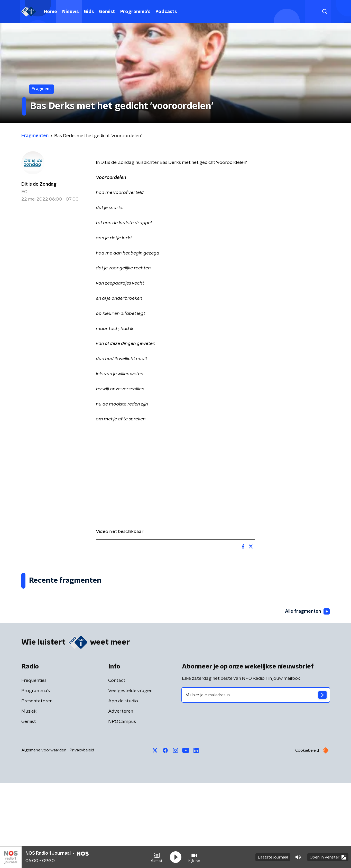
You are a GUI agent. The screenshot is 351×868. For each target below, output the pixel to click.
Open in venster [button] (328, 857)
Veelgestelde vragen (130, 776)
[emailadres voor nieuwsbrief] (256, 780)
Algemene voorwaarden (44, 835)
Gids (89, 12)
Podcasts (166, 12)
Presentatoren (37, 786)
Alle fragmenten (307, 697)
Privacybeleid (82, 835)
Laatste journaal (273, 857)
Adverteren (121, 797)
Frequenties (34, 766)
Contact (117, 766)
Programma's (135, 12)
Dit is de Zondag (39, 184)
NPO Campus (122, 807)
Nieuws (70, 12)
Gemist (107, 12)
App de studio (123, 786)
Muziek (29, 797)
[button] (157, 857)
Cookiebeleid (307, 836)
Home (50, 12)
